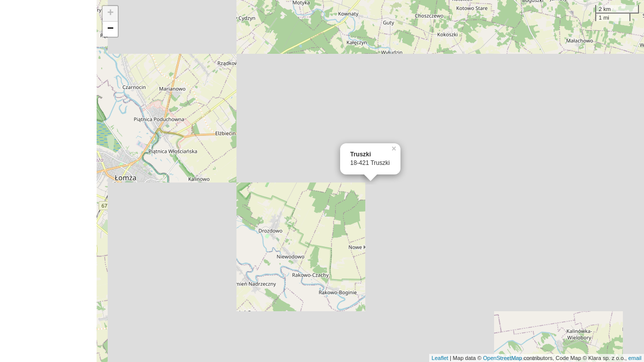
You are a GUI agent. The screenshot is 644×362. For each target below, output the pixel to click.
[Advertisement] (48, 181)
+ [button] (110, 14)
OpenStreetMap (503, 358)
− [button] (110, 29)
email (635, 358)
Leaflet (440, 358)
